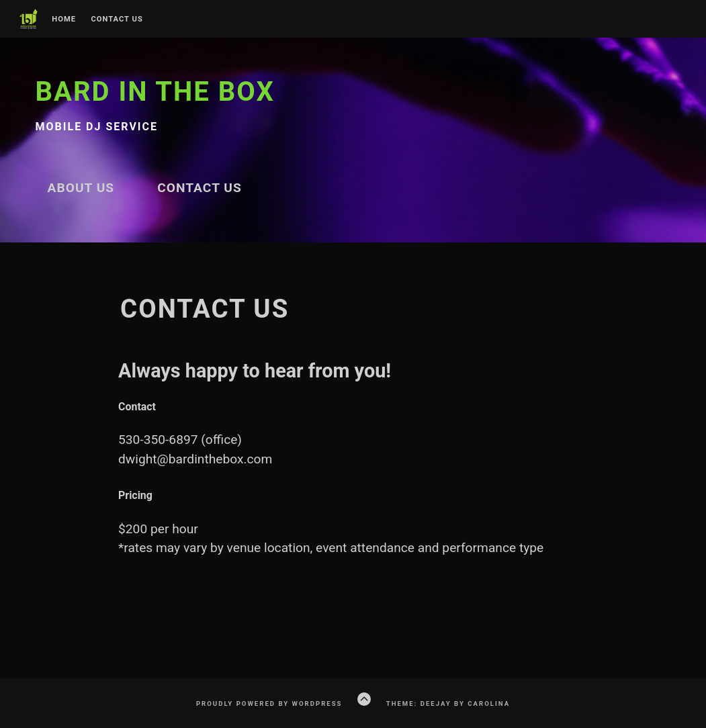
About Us (81, 188)
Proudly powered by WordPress (269, 703)
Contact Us (117, 19)
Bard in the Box (155, 92)
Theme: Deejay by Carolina (448, 703)
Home (64, 19)
